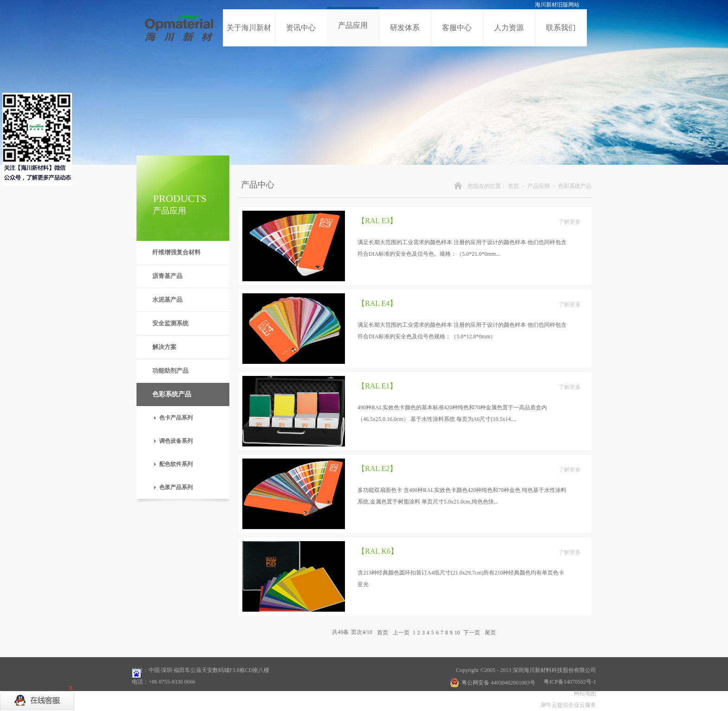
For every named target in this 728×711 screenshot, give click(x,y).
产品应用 (539, 186)
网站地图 (584, 693)
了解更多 (570, 222)
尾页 (490, 632)
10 (457, 633)
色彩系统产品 (575, 186)
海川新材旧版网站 (557, 5)
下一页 (472, 632)
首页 (513, 186)
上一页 (401, 632)
